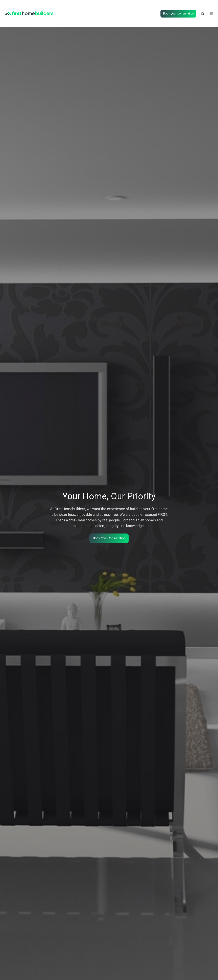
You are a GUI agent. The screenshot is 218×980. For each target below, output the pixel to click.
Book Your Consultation (109, 538)
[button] (203, 14)
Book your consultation (179, 13)
